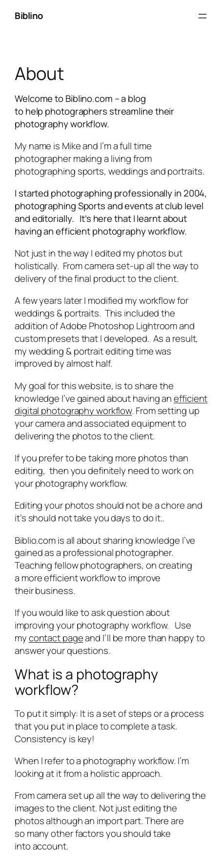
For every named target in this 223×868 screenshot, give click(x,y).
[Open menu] (203, 16)
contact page (56, 638)
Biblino (29, 16)
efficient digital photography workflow (111, 405)
